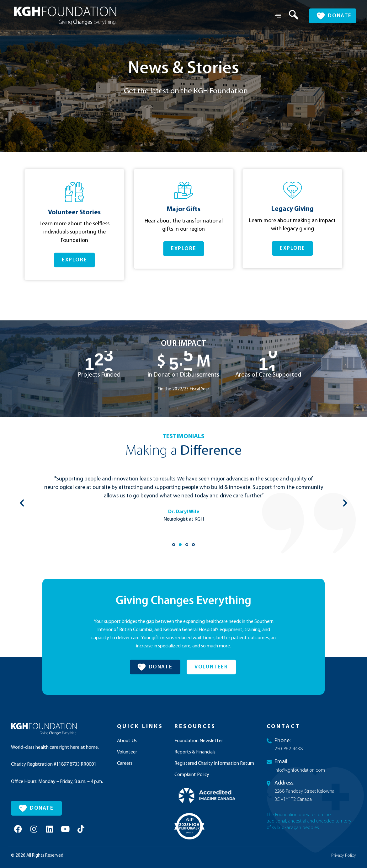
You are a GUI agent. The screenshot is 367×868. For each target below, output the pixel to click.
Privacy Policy (344, 856)
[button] (180, 299)
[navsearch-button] (289, 16)
